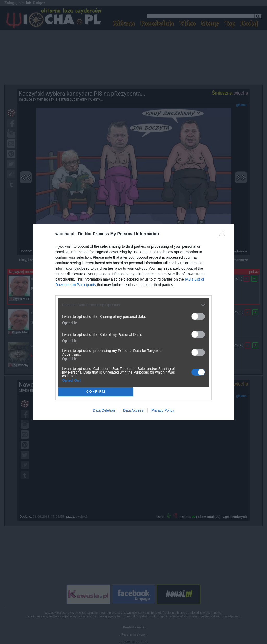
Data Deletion (104, 410)
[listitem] (133, 305)
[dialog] (133, 322)
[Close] (224, 234)
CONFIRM (96, 391)
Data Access (133, 410)
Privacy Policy (163, 410)
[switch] (198, 316)
